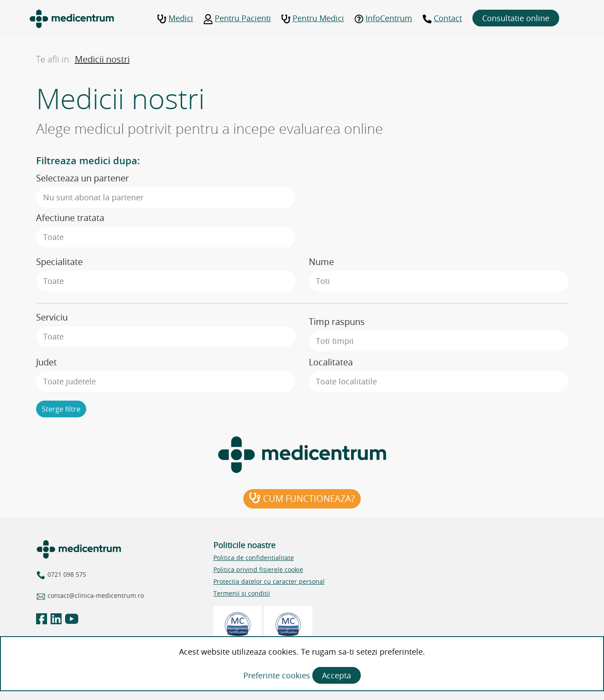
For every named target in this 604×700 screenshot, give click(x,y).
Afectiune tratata (70, 218)
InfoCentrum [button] (383, 18)
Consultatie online (516, 18)
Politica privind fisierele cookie (258, 569)
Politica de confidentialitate (254, 558)
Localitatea (331, 362)
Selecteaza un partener (82, 178)
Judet (46, 362)
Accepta (337, 675)
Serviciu (52, 317)
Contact (442, 18)
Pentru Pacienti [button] (237, 18)
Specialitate (59, 262)
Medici (175, 18)
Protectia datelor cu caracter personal (269, 581)
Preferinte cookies (278, 675)
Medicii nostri (102, 59)
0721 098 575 (67, 574)
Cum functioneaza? (302, 499)
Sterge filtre (61, 409)
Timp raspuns (337, 322)
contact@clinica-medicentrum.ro (96, 595)
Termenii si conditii (242, 593)
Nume (321, 262)
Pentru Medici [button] (313, 18)
